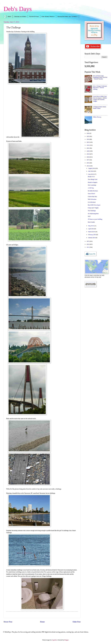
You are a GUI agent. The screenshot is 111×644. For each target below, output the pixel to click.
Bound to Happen (93, 182)
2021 (88, 148)
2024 (88, 139)
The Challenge (92, 211)
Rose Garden (91, 222)
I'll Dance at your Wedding (95, 219)
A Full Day (91, 188)
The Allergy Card (93, 179)
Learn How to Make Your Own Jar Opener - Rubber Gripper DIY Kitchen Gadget (100, 99)
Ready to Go (91, 177)
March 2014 (92, 232)
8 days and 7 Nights (93, 208)
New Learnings (92, 185)
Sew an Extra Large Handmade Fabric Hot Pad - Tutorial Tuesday (100, 77)
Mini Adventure (92, 199)
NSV (89, 216)
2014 (88, 166)
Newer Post (8, 622)
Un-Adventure (92, 202)
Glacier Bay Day (92, 197)
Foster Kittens (34, 16)
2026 (88, 133)
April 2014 (91, 229)
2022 (88, 145)
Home (42, 622)
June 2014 (91, 174)
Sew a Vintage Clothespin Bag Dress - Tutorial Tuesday (100, 88)
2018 (88, 157)
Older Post (76, 622)
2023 (88, 142)
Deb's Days (18, 9)
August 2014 (92, 168)
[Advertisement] (96, 301)
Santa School (91, 194)
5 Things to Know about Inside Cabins (99, 108)
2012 (88, 244)
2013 (88, 241)
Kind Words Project (48, 16)
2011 (88, 247)
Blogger (66, 640)
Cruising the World (20, 16)
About (9, 16)
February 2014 (92, 235)
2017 (88, 160)
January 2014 (92, 238)
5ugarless (55, 640)
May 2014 (91, 226)
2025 (88, 136)
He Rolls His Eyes (93, 191)
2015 (88, 163)
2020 (88, 151)
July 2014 (91, 171)
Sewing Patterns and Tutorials (67, 16)
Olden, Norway (97, 117)
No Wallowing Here (93, 214)
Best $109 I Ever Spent (94, 205)
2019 (88, 154)
